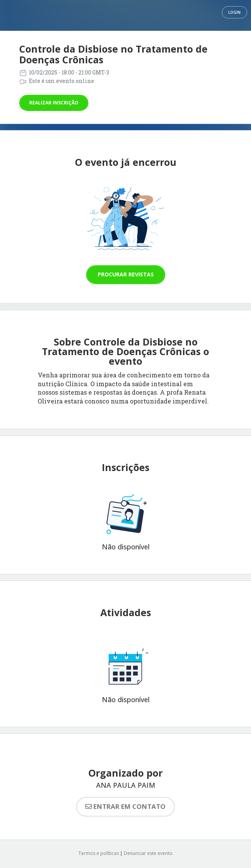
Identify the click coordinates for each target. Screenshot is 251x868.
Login (234, 12)
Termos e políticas (99, 853)
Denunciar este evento (148, 853)
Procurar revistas (126, 274)
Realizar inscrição (54, 103)
